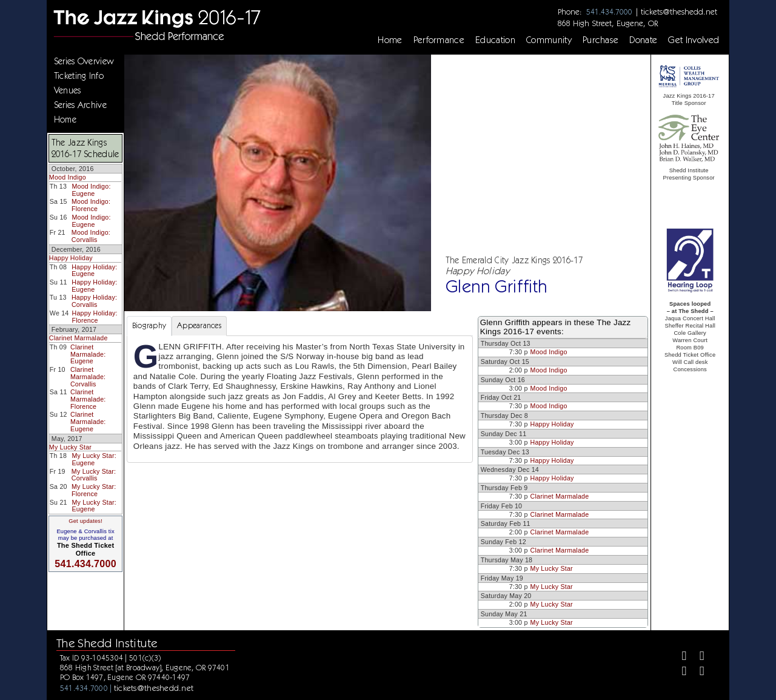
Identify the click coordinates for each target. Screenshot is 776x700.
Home (390, 40)
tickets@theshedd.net (679, 12)
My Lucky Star (70, 447)
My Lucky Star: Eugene (94, 459)
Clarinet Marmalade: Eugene (88, 354)
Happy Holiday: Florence (95, 317)
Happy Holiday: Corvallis (94, 301)
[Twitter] (697, 657)
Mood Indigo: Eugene (91, 190)
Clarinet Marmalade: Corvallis (88, 376)
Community (549, 40)
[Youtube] (697, 672)
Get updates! (85, 521)
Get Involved (694, 40)
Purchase (601, 40)
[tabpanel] (300, 399)
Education (495, 40)
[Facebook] (679, 657)
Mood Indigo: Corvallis (91, 236)
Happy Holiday (71, 258)
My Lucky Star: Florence (94, 490)
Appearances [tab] (199, 325)
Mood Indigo (68, 177)
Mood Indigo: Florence (91, 205)
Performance (439, 40)
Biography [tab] (149, 325)
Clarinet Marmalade (79, 338)
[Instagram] (679, 672)
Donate (643, 40)
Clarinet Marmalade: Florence (88, 399)
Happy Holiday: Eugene (94, 271)
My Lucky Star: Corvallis (94, 475)
